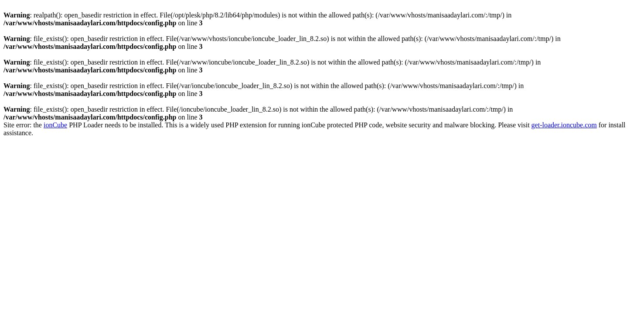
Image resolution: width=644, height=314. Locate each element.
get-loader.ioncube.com (564, 125)
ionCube (55, 125)
